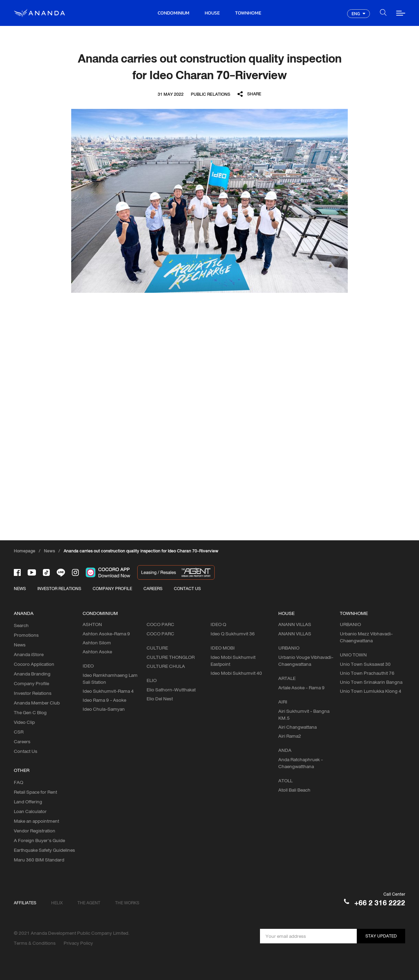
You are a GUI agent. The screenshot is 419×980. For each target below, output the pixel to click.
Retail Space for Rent (35, 792)
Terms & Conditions (35, 943)
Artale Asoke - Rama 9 (301, 688)
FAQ (18, 782)
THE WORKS (127, 903)
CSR (19, 732)
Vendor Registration (35, 831)
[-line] (61, 573)
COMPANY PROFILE (112, 589)
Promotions (26, 635)
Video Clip (24, 722)
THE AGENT (89, 903)
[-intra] (75, 572)
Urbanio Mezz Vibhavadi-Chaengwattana (366, 637)
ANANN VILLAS (295, 634)
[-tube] (32, 572)
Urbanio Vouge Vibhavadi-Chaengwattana (306, 661)
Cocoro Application (34, 664)
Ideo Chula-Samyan (104, 709)
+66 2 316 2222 (380, 903)
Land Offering (28, 802)
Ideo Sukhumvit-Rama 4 (108, 691)
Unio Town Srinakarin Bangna (371, 682)
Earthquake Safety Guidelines (44, 850)
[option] (209, 201)
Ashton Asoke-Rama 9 (106, 634)
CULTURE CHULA (166, 666)
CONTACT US (187, 589)
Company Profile (31, 683)
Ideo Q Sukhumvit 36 (233, 634)
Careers (22, 741)
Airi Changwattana (297, 727)
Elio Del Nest (160, 699)
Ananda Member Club (37, 703)
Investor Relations (33, 693)
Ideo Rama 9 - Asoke (104, 700)
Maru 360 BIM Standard (39, 860)
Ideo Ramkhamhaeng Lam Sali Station (110, 679)
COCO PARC (160, 634)
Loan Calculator (30, 811)
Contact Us (26, 751)
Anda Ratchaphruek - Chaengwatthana (301, 763)
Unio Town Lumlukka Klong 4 (371, 691)
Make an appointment (36, 821)
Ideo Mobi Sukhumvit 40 (236, 673)
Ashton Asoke (97, 652)
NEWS (20, 589)
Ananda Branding (32, 674)
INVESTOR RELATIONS (59, 589)
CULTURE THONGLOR (171, 657)
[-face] (17, 572)
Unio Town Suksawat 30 (365, 664)
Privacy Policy (78, 943)
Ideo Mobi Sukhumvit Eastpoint (233, 661)
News (20, 645)
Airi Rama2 (290, 736)
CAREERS (153, 589)
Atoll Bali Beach (294, 790)
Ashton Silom (97, 643)
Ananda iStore (29, 654)
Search (21, 625)
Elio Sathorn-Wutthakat (171, 690)
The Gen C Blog (30, 712)
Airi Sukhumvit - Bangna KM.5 (304, 715)
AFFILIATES (25, 903)
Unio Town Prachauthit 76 (367, 673)
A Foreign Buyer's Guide (39, 840)
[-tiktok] (46, 572)
